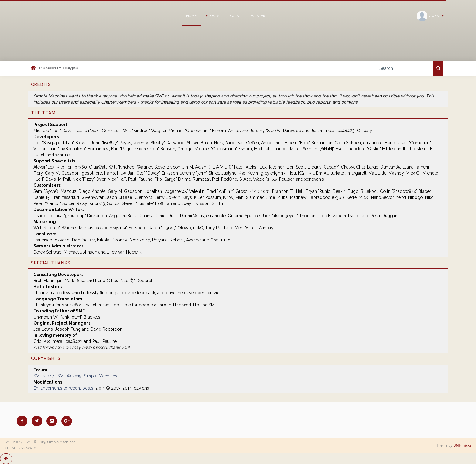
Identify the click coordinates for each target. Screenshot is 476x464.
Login (234, 16)
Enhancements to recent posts (63, 388)
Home (191, 16)
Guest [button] (430, 16)
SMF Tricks (462, 445)
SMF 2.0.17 (44, 376)
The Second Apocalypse (58, 68)
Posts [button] (212, 16)
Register (257, 16)
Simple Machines (100, 376)
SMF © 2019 (70, 376)
